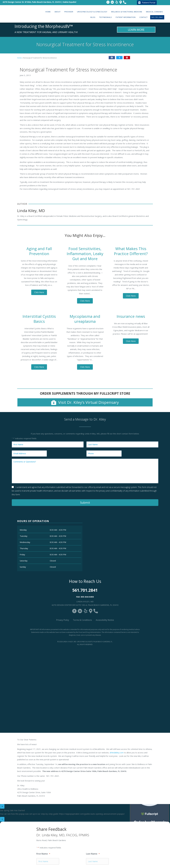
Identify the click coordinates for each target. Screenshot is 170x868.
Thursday (24, 548)
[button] (39, 292)
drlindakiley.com (117, 753)
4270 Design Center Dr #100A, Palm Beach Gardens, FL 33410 (32, 2)
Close (135, 162)
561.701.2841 (85, 590)
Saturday (24, 561)
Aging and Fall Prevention (39, 251)
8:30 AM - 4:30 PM (58, 530)
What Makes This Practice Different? (131, 251)
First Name (43, 854)
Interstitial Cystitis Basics (39, 319)
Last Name (93, 854)
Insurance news (131, 316)
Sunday (23, 567)
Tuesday (24, 536)
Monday (23, 530)
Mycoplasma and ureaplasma (85, 319)
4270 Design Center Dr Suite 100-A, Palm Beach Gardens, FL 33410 (85, 605)
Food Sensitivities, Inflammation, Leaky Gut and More (85, 254)
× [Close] (2, 806)
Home (19, 58)
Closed (53, 561)
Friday (22, 554)
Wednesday (25, 542)
